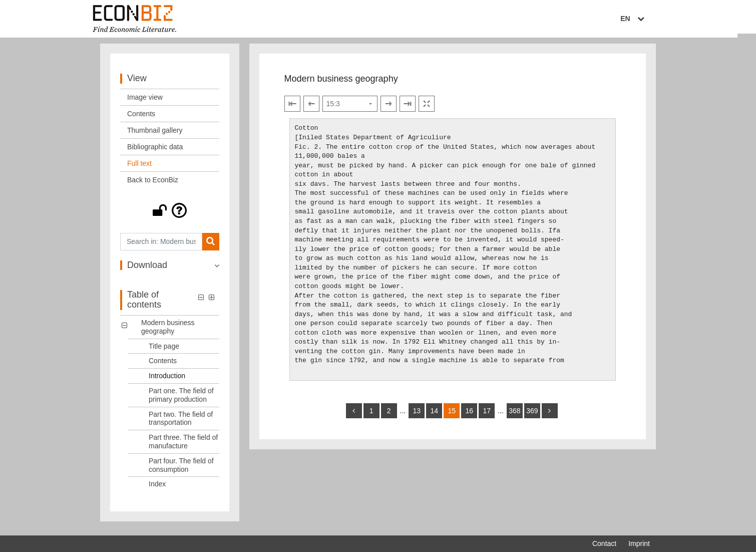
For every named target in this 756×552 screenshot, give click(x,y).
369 (532, 415)
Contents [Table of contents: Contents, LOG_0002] (163, 365)
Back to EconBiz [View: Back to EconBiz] (153, 184)
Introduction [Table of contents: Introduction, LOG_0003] (167, 380)
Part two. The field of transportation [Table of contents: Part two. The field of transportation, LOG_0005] (181, 423)
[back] (354, 415)
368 (514, 415)
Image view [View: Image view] (145, 101)
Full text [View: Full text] (139, 167)
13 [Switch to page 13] (417, 415)
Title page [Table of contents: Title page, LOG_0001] (164, 350)
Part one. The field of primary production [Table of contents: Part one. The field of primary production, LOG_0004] (181, 399)
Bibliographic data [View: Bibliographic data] (155, 151)
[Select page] (350, 108)
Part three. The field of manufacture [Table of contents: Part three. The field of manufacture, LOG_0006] (183, 446)
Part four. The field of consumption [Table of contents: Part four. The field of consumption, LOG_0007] (181, 469)
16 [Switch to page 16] (469, 415)
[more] (550, 415)
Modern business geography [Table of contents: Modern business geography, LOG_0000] (168, 331)
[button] (170, 214)
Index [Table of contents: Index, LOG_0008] (157, 488)
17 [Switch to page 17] (487, 415)
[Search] (211, 246)
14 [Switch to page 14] (434, 415)
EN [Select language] (643, 19)
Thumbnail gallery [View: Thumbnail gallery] (155, 134)
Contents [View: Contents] (141, 118)
